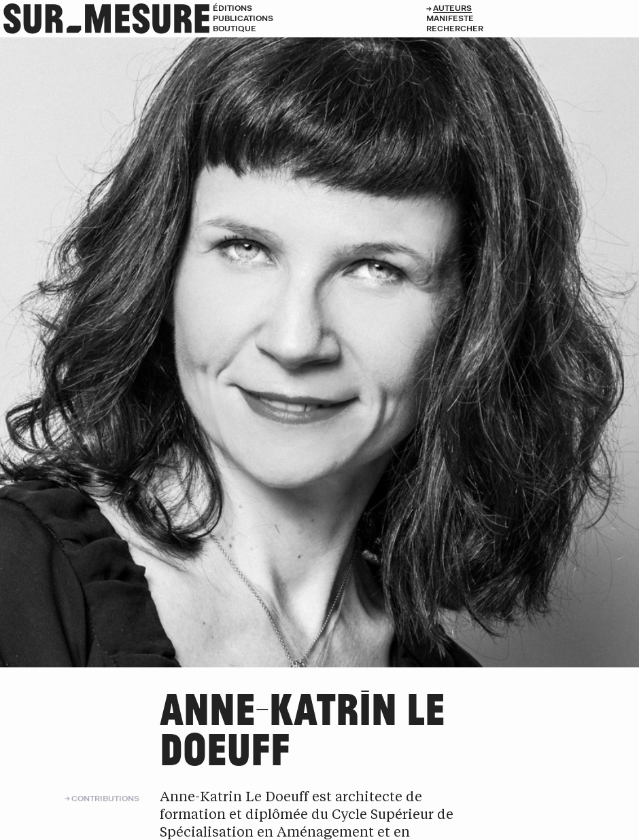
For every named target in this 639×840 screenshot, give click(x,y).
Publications (243, 18)
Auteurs (452, 8)
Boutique (235, 28)
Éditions (232, 8)
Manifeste (450, 18)
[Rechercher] (533, 29)
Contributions (105, 798)
